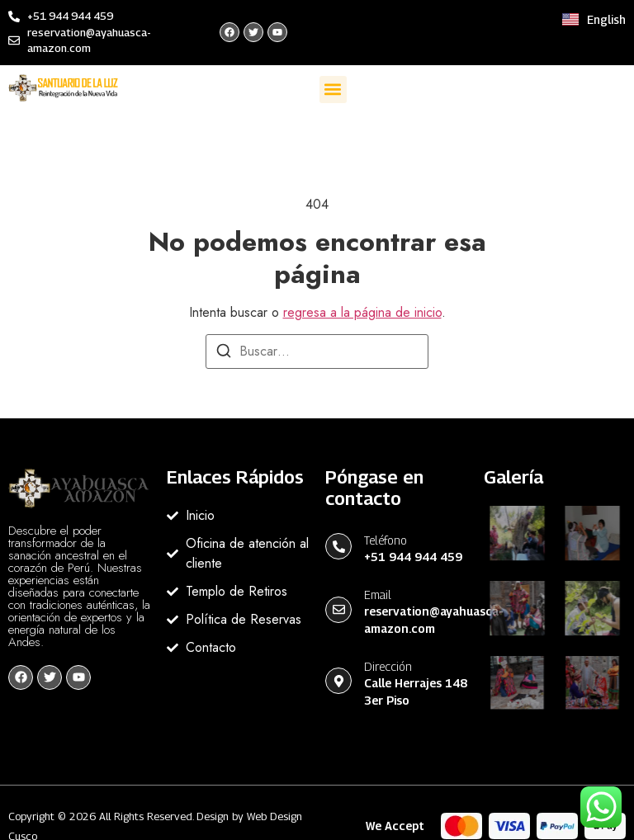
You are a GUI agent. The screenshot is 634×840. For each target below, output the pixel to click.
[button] (333, 90)
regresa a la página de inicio (362, 312)
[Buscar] (224, 354)
